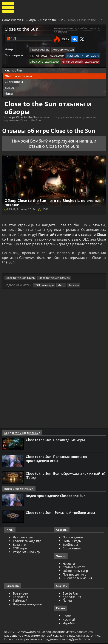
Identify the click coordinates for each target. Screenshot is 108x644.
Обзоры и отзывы (18, 76)
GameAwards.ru (14, 20)
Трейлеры (20, 597)
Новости (69, 564)
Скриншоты (14, 82)
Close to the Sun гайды (20, 278)
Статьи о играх (74, 568)
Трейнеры (70, 545)
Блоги (67, 616)
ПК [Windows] (39, 55)
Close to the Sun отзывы (54, 278)
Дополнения (72, 597)
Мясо (61, 286)
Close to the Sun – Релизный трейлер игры (60, 513)
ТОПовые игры (44, 286)
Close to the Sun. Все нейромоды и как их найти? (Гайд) (66, 476)
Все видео (20, 594)
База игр (19, 545)
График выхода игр (27, 542)
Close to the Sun (52, 20)
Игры (33, 20)
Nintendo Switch (72, 61)
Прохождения (73, 538)
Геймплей (20, 601)
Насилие (73, 286)
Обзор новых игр (75, 571)
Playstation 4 (75, 55)
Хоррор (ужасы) (63, 49)
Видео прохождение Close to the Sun (56, 496)
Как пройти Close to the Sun (22, 433)
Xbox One (37, 61)
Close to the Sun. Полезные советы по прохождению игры (56, 459)
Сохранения (72, 549)
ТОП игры (20, 549)
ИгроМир (70, 624)
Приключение (40, 49)
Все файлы (71, 594)
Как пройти (13, 70)
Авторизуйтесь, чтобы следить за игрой (77, 30)
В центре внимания (77, 579)
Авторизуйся (62, 141)
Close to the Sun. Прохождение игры (55, 440)
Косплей (69, 620)
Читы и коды (72, 542)
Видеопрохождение (27, 605)
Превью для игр (75, 575)
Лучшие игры (23, 538)
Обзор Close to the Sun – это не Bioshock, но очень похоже (48, 202)
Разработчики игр (26, 553)
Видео (9, 87)
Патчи (67, 601)
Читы (9, 93)
